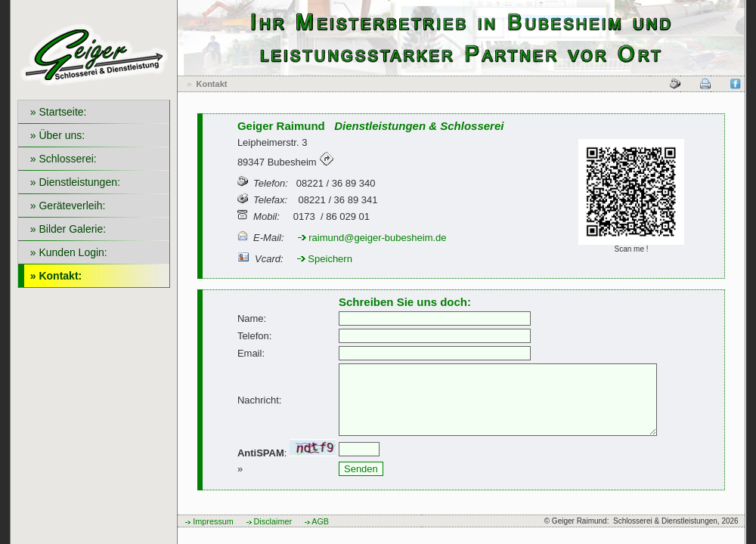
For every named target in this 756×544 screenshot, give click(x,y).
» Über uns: (54, 135)
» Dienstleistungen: (72, 182)
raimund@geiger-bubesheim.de (372, 238)
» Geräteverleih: (65, 206)
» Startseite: (55, 112)
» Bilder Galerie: (65, 229)
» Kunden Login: (66, 252)
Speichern (325, 259)
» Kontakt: (53, 276)
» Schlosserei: (60, 159)
